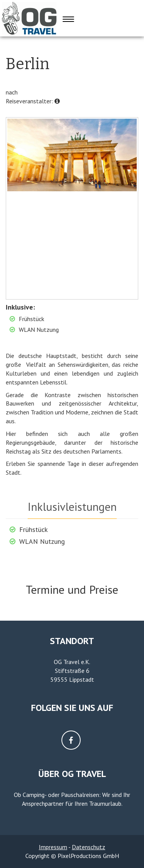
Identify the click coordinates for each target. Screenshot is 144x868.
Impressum (53, 847)
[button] (57, 101)
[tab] (72, 506)
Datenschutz (89, 847)
